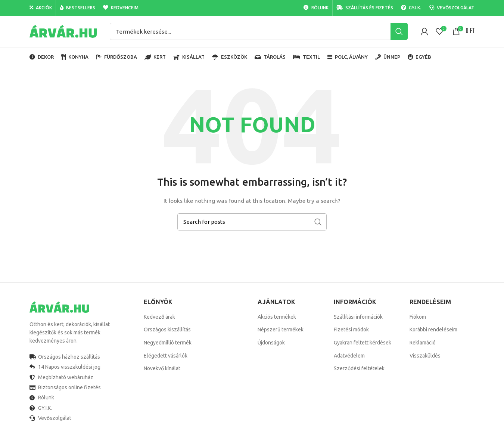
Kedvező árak (159, 317)
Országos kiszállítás (167, 330)
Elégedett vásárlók (166, 356)
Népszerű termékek (281, 330)
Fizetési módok (351, 330)
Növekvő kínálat (162, 368)
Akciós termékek (277, 317)
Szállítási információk (358, 317)
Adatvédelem (349, 356)
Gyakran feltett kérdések (363, 343)
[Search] (259, 31)
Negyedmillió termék (168, 343)
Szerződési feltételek (359, 368)
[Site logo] (63, 31)
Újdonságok (271, 343)
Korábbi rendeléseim (433, 330)
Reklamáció (423, 343)
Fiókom (418, 317)
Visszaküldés (425, 356)
